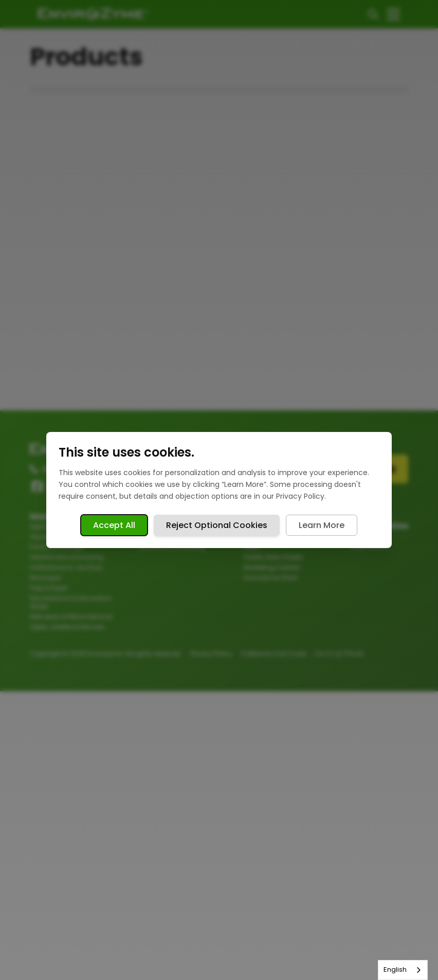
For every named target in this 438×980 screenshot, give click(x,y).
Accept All (114, 525)
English (395, 969)
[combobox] (403, 970)
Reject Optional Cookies (217, 525)
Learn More (322, 525)
